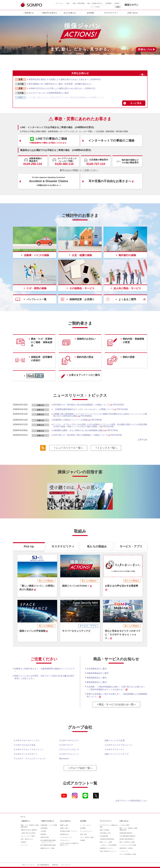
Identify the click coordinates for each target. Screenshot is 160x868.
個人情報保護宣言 (43, 865)
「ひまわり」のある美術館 (108, 845)
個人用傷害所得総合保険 (48, 845)
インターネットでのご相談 (128, 845)
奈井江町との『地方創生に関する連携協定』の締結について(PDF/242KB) (87, 435)
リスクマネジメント (66, 837)
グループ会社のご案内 (87, 837)
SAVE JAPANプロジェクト (108, 851)
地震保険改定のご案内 (97, 678)
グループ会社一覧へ (81, 768)
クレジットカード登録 (28, 836)
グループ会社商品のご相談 (128, 854)
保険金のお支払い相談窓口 (29, 830)
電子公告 (143, 440)
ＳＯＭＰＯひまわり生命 (24, 745)
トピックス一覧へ (107, 448)
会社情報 (90, 13)
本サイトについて (28, 865)
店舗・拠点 (83, 834)
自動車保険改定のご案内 (98, 673)
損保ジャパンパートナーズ (117, 754)
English (117, 3)
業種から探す (64, 828)
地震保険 (43, 834)
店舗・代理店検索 (78, 3)
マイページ (59, 3)
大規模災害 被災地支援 (107, 839)
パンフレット (124, 851)
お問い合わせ (133, 13)
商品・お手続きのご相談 (127, 842)
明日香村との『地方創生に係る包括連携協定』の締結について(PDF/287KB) (88, 405)
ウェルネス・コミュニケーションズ (29, 759)
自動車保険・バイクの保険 (49, 825)
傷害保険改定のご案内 (97, 682)
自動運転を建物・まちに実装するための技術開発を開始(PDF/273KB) (85, 430)
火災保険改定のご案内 (97, 669)
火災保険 (43, 831)
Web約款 (23, 842)
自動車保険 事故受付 (126, 833)
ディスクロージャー (86, 831)
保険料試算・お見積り (126, 848)
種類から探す (64, 825)
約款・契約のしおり (27, 839)
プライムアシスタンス (69, 749)
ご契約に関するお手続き (28, 833)
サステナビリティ (111, 13)
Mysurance (64, 759)
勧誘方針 (55, 865)
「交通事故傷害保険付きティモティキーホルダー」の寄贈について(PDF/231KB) (90, 409)
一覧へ (142, 75)
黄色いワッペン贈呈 (106, 842)
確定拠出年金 (64, 834)
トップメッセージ (85, 825)
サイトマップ (66, 865)
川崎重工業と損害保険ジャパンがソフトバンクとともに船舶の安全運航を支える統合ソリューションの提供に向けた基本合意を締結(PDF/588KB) (100, 415)
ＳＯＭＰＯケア (66, 745)
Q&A (68, 3)
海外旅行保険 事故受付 (127, 839)
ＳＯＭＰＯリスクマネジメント (119, 745)
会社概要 (83, 828)
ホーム (23, 817)
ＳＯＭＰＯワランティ (115, 749)
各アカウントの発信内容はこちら (132, 801)
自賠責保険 (44, 828)
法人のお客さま (70, 13)
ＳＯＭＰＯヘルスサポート (25, 754)
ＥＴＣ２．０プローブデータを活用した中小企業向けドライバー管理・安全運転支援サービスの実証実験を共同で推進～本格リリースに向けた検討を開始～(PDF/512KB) (100, 425)
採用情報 (108, 3)
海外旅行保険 (45, 837)
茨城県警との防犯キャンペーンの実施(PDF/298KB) (77, 420)
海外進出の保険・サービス (68, 831)
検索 (118, 7)
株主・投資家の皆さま (95, 3)
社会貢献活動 (104, 836)
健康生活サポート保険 (47, 848)
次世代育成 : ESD (105, 833)
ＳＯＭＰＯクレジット (69, 754)
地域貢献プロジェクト (107, 848)
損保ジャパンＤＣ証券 (115, 740)
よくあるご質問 (124, 825)
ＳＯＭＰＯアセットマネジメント (28, 749)
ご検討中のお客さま (49, 13)
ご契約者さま (28, 13)
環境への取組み (105, 830)
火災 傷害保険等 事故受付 (127, 836)
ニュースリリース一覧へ (69, 448)
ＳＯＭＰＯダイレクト (69, 740)
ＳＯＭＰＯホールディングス (26, 740)
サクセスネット (65, 840)
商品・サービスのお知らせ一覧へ (117, 704)
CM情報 (82, 840)
